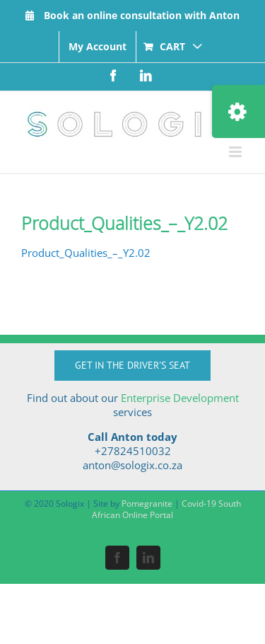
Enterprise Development (180, 398)
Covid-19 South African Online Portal (166, 509)
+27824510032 (133, 451)
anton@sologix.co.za (132, 465)
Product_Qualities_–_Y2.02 (86, 253)
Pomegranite (147, 504)
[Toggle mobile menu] (236, 152)
